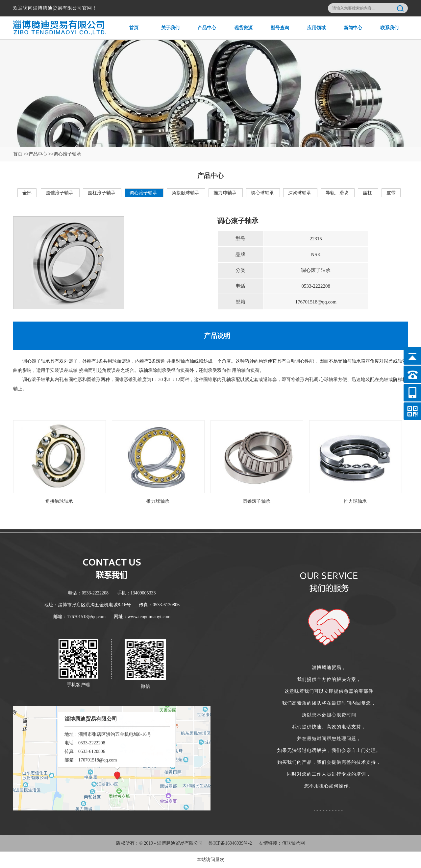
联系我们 (385, 32)
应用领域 (312, 32)
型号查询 (275, 32)
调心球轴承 (263, 193)
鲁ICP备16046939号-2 (230, 843)
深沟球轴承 (300, 193)
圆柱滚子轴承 (102, 193)
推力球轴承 (226, 193)
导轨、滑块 (338, 193)
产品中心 (202, 32)
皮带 (391, 193)
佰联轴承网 (293, 843)
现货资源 (239, 32)
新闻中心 (348, 32)
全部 (27, 193)
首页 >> (21, 154)
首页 (127, 32)
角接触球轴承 (186, 193)
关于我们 (166, 32)
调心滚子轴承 (144, 193)
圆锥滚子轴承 (60, 193)
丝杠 (368, 193)
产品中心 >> (41, 154)
